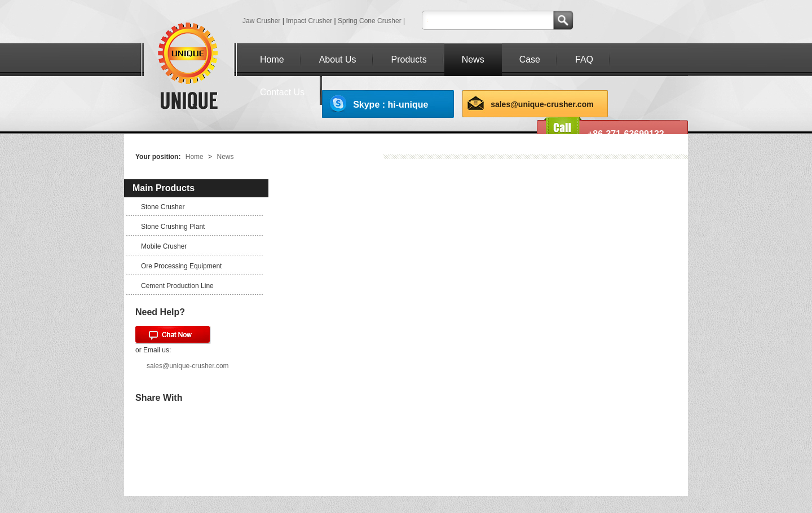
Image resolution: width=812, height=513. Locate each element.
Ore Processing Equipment (181, 266)
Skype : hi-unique (390, 105)
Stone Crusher (163, 207)
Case (530, 59)
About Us (338, 59)
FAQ (584, 59)
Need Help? (160, 312)
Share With (159, 398)
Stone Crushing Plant (173, 227)
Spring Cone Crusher (370, 21)
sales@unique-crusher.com (542, 104)
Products (409, 59)
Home (272, 59)
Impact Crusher (309, 21)
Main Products (164, 188)
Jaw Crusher (261, 21)
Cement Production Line (177, 286)
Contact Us (282, 92)
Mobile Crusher (164, 246)
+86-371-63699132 (626, 134)
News (473, 59)
